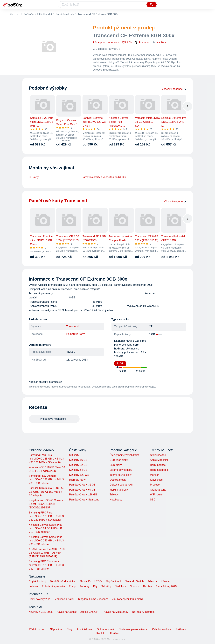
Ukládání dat (45, 14)
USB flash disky (119, 460)
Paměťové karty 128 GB (83, 495)
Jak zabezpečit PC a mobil (128, 599)
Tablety (114, 495)
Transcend (73, 326)
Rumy (72, 586)
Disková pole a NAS (121, 485)
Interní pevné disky (120, 475)
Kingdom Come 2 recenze (93, 599)
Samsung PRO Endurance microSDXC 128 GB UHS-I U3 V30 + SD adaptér (46, 565)
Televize (152, 581)
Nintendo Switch (134, 581)
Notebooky (116, 500)
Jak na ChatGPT (90, 612)
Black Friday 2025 (166, 586)
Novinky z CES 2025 (41, 612)
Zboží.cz (15, 14)
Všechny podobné (174, 89)
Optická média (118, 480)
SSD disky (116, 465)
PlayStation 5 (113, 581)
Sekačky (106, 586)
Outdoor (135, 586)
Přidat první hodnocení (106, 43)
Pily (95, 586)
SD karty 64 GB (78, 470)
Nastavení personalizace (133, 629)
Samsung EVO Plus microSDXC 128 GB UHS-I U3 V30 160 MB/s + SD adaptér (46, 459)
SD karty (74, 455)
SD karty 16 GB (78, 460)
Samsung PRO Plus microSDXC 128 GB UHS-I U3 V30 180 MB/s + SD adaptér (46, 516)
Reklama (181, 629)
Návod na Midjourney (116, 612)
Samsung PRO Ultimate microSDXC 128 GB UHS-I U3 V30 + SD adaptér (46, 480)
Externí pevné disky (121, 470)
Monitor (154, 475)
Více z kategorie (175, 201)
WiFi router (156, 495)
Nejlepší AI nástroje (143, 612)
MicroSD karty (77, 480)
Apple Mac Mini (159, 460)
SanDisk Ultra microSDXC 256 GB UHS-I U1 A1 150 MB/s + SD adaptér (46, 492)
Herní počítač (158, 465)
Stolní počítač (158, 455)
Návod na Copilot (66, 612)
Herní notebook (159, 470)
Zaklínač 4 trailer (65, 599)
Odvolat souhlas (162, 629)
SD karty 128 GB (79, 475)
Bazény (148, 586)
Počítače (28, 14)
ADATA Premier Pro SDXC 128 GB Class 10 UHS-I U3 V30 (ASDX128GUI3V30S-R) (47, 553)
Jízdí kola (120, 586)
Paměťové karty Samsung (84, 500)
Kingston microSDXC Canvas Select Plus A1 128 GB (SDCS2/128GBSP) (46, 504)
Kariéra (114, 633)
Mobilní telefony (119, 490)
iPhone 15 (85, 581)
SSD (153, 500)
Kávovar (166, 581)
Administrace (84, 629)
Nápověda (56, 629)
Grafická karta (158, 490)
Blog (69, 629)
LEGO (98, 581)
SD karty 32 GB (78, 465)
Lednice (33, 586)
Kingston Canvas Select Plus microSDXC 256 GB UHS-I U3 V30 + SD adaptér (46, 541)
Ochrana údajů (105, 629)
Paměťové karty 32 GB (82, 485)
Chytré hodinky (38, 581)
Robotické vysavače (53, 586)
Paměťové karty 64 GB (82, 490)
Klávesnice (156, 480)
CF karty (34, 177)
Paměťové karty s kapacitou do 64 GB (104, 177)
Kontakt (101, 633)
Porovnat (142, 42)
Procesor (155, 485)
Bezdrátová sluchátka (62, 581)
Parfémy (84, 586)
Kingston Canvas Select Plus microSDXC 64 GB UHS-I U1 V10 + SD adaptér (46, 528)
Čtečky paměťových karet (124, 455)
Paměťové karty (65, 14)
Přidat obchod (37, 629)
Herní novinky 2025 (40, 599)
